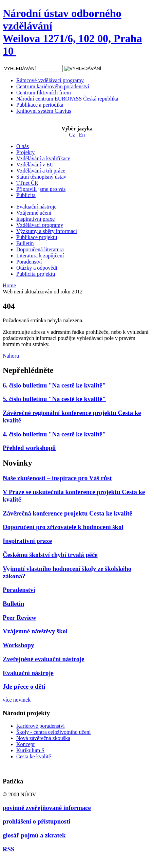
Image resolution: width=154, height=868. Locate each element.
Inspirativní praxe (35, 219)
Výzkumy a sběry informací (47, 231)
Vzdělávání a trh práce (41, 171)
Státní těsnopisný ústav (41, 177)
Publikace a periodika (40, 105)
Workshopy (18, 645)
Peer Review (20, 618)
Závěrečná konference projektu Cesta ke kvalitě (68, 513)
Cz (73, 135)
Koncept (25, 744)
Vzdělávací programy (40, 225)
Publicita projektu (36, 274)
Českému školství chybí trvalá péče (50, 555)
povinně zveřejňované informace (47, 808)
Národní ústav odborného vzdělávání (72, 32)
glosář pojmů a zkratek (34, 835)
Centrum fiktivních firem (44, 93)
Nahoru (11, 356)
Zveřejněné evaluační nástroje (44, 659)
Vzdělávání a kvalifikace (43, 158)
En (82, 135)
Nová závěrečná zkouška (43, 738)
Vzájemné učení (34, 213)
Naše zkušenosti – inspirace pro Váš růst (57, 478)
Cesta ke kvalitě (34, 756)
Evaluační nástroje (36, 207)
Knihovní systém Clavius (44, 111)
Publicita (26, 195)
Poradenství (29, 262)
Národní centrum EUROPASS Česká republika (67, 99)
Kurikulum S (30, 750)
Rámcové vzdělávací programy (50, 80)
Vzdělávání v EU (35, 165)
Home (9, 285)
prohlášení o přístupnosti (36, 821)
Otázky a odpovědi (37, 268)
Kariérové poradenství (41, 726)
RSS (8, 849)
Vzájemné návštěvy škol (35, 631)
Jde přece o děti (24, 686)
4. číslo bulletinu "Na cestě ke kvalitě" (54, 434)
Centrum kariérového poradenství (53, 86)
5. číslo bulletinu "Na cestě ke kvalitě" (54, 399)
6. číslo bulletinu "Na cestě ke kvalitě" (54, 385)
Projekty (25, 152)
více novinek (17, 700)
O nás (23, 146)
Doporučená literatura (40, 249)
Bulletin (25, 243)
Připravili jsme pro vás (41, 189)
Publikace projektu (37, 237)
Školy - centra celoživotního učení (53, 732)
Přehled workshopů (29, 448)
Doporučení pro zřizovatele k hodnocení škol (63, 527)
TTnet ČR (27, 183)
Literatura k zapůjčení (40, 256)
